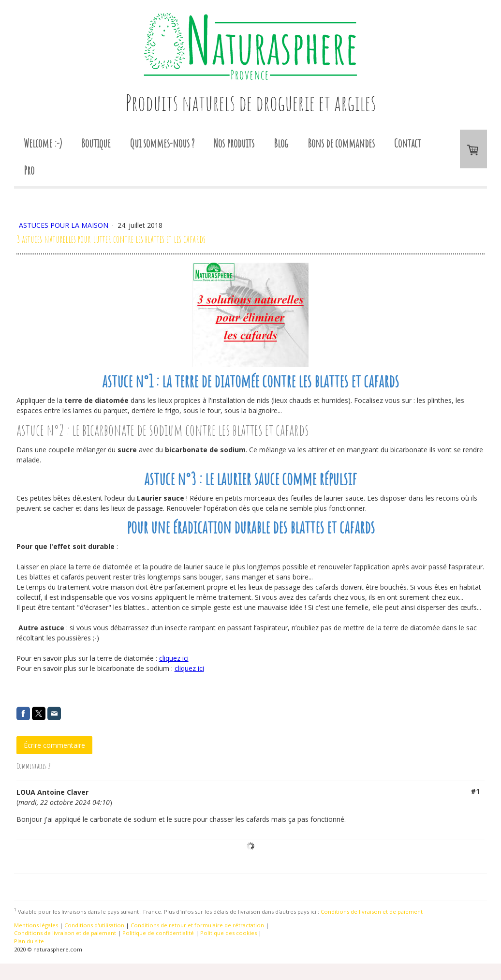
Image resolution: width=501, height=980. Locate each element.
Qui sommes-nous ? (162, 143)
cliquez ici (174, 658)
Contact (407, 143)
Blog (281, 143)
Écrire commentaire (54, 745)
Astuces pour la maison (65, 225)
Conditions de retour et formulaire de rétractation (197, 925)
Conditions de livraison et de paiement (372, 912)
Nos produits (234, 143)
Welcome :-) (43, 143)
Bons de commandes (341, 143)
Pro (29, 170)
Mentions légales (36, 925)
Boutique (96, 143)
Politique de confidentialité (158, 933)
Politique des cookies (228, 933)
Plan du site (29, 941)
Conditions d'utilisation (94, 925)
